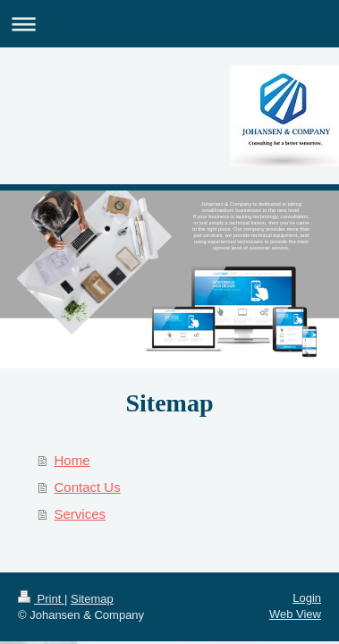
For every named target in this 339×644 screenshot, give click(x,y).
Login (307, 598)
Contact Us (88, 487)
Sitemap (92, 599)
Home (72, 460)
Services (81, 514)
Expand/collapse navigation (169, 24)
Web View (295, 614)
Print (41, 599)
